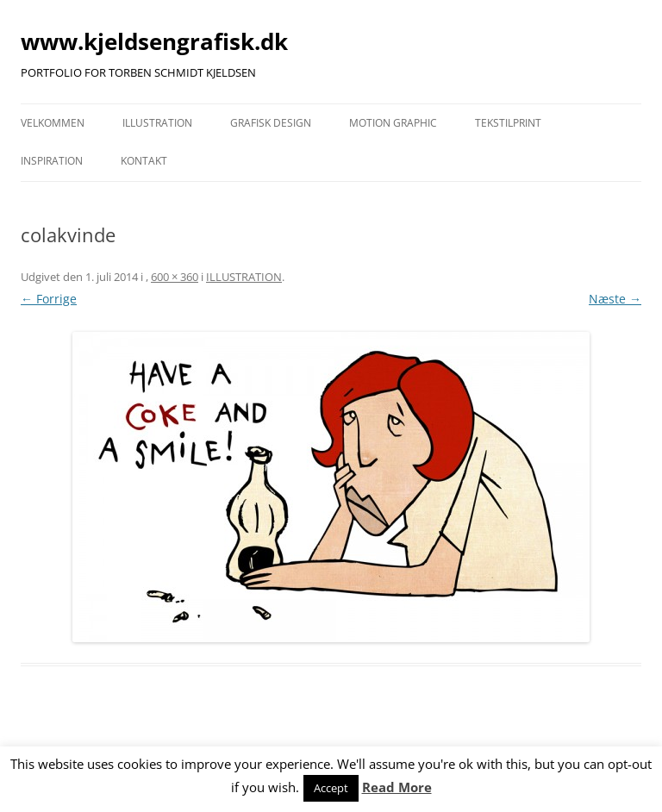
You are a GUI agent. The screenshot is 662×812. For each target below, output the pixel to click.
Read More (397, 787)
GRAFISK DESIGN (271, 123)
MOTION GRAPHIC (393, 123)
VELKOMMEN (53, 123)
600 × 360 (175, 277)
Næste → (615, 299)
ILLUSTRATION (157, 123)
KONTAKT (144, 161)
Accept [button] (331, 788)
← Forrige (49, 299)
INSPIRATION (52, 161)
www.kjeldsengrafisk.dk (154, 41)
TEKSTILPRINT (508, 123)
